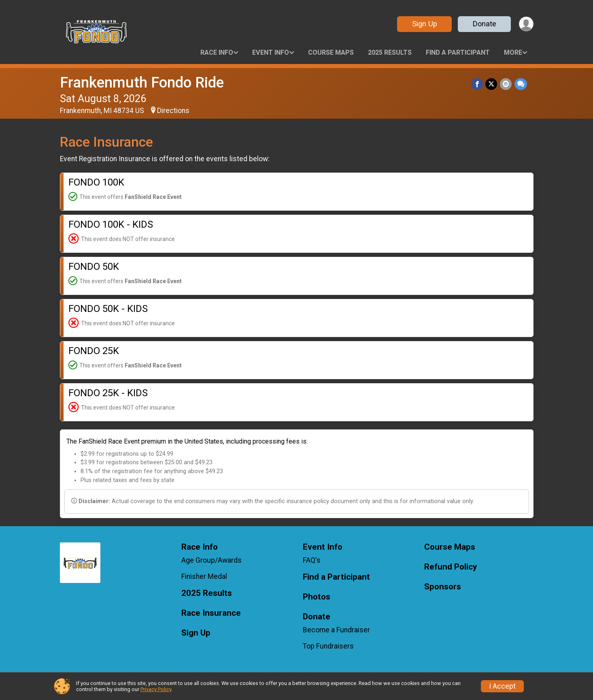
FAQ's (312, 560)
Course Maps (331, 52)
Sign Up (424, 24)
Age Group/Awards (211, 560)
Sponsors (443, 587)
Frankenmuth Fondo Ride (142, 82)
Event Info (271, 52)
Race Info (217, 52)
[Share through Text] (521, 84)
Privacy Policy (156, 689)
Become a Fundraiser (336, 630)
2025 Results (390, 52)
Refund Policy (451, 567)
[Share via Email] (506, 84)
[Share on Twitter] (492, 84)
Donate (484, 24)
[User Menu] (526, 24)
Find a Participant (458, 52)
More (513, 52)
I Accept (502, 686)
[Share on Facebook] (478, 84)
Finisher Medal (204, 576)
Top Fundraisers (328, 646)
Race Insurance (211, 613)
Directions (173, 111)
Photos (317, 597)
